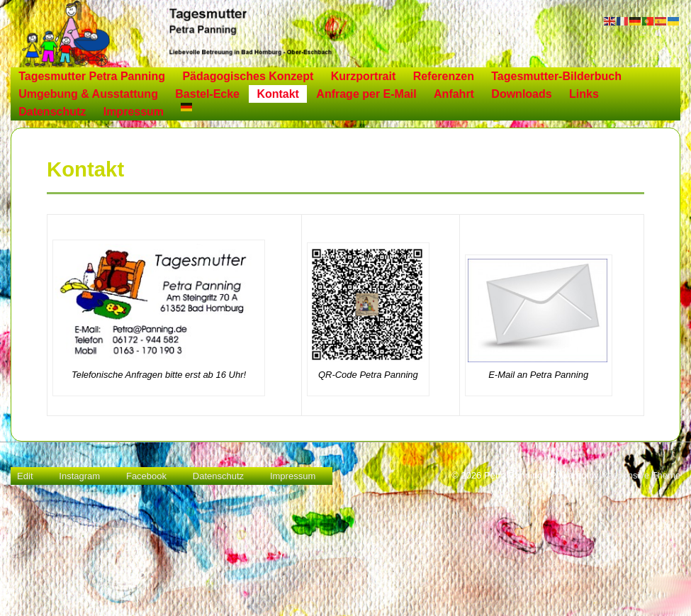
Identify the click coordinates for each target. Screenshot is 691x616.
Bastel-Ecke (207, 94)
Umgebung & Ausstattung (88, 94)
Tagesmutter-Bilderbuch (556, 76)
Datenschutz (52, 112)
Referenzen (444, 76)
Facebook (146, 476)
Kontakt (278, 94)
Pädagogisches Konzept (248, 76)
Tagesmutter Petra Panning (92, 76)
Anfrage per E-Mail (366, 94)
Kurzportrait (364, 76)
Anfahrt (454, 94)
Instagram (79, 476)
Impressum (134, 112)
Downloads (521, 94)
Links (584, 94)
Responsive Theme (641, 475)
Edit (25, 476)
